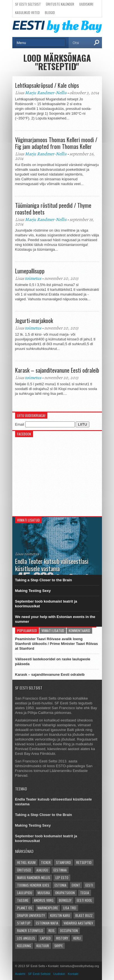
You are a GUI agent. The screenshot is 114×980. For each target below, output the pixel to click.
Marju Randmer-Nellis (46, 93)
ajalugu (42, 870)
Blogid (50, 12)
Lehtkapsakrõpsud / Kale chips (47, 85)
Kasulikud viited (27, 12)
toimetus (33, 278)
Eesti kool (84, 900)
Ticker (46, 862)
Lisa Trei (70, 908)
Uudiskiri (86, 4)
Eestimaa (60, 870)
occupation (69, 931)
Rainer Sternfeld (30, 931)
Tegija (85, 893)
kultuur (43, 946)
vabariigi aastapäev (78, 923)
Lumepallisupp (30, 271)
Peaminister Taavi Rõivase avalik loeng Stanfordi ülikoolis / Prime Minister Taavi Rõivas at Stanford (57, 644)
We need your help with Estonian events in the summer (55, 619)
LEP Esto (62, 878)
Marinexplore (48, 908)
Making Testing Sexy (33, 591)
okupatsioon (65, 893)
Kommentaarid (79, 630)
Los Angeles (26, 938)
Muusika (44, 893)
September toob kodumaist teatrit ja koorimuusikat (46, 604)
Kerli (77, 938)
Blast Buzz (84, 915)
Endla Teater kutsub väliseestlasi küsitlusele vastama (53, 802)
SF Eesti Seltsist (28, 4)
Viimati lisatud (53, 630)
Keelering (24, 946)
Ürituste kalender (60, 4)
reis (52, 931)
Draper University (31, 915)
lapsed (46, 938)
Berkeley (65, 900)
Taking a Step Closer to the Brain (44, 580)
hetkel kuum (26, 862)
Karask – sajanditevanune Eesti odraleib (57, 370)
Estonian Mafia (47, 923)
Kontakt (73, 974)
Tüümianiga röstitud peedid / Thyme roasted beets (53, 209)
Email (20, 424)
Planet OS (25, 908)
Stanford (63, 862)
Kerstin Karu (60, 915)
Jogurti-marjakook (34, 320)
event (76, 885)
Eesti (89, 885)
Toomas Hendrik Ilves (33, 885)
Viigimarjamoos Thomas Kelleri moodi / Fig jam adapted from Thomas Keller (56, 143)
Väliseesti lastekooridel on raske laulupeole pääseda (53, 661)
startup (24, 923)
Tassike (23, 900)
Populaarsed (27, 630)
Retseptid (84, 862)
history (62, 938)
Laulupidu (25, 893)
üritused (24, 870)
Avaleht (20, 974)
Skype (59, 946)
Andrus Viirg (44, 900)
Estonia (61, 885)
